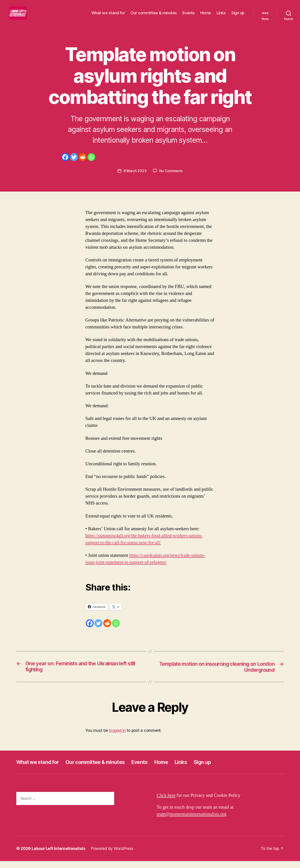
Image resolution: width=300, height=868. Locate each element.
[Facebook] (65, 164)
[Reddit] (83, 164)
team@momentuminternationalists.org (193, 821)
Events (189, 16)
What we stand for (108, 16)
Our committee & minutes (154, 16)
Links (221, 16)
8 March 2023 (135, 177)
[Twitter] (74, 164)
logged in (117, 737)
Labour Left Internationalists (59, 855)
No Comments (171, 177)
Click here (167, 802)
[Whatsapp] (91, 164)
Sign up (238, 16)
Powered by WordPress (113, 855)
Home (206, 16)
